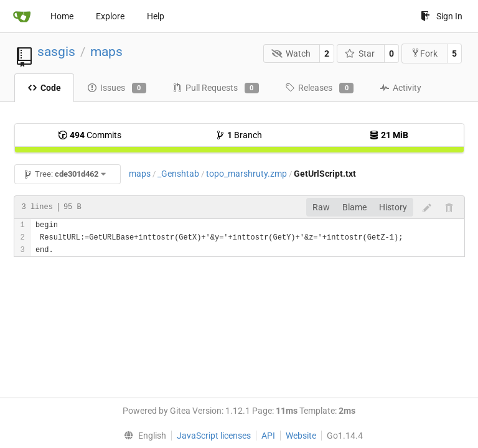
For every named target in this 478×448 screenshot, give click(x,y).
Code (44, 88)
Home (62, 16)
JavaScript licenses (214, 436)
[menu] (142, 436)
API (268, 436)
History (393, 207)
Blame (354, 207)
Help (156, 16)
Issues (117, 88)
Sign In (442, 16)
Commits (90, 135)
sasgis (56, 52)
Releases (319, 88)
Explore (110, 16)
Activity (401, 88)
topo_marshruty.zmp (246, 174)
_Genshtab (178, 174)
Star (360, 54)
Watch (291, 54)
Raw (321, 207)
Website (301, 436)
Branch (239, 135)
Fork (424, 53)
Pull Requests (216, 88)
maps (106, 52)
